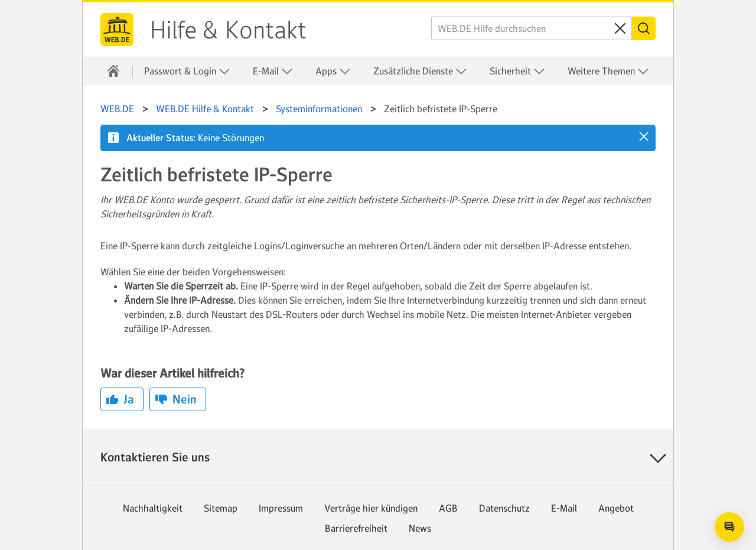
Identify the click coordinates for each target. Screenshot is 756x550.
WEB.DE (117, 30)
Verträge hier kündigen (371, 508)
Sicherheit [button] (517, 71)
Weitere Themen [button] (608, 71)
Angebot (616, 508)
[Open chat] (729, 527)
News (420, 528)
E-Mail (564, 508)
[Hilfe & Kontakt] (113, 71)
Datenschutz (504, 508)
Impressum (281, 508)
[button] (644, 136)
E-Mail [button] (273, 71)
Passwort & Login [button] (187, 71)
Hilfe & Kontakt (228, 30)
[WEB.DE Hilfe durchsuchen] (532, 28)
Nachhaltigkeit (153, 508)
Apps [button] (333, 71)
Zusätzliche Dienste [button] (420, 71)
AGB (448, 508)
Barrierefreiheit (356, 528)
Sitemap (221, 508)
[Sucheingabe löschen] (620, 28)
